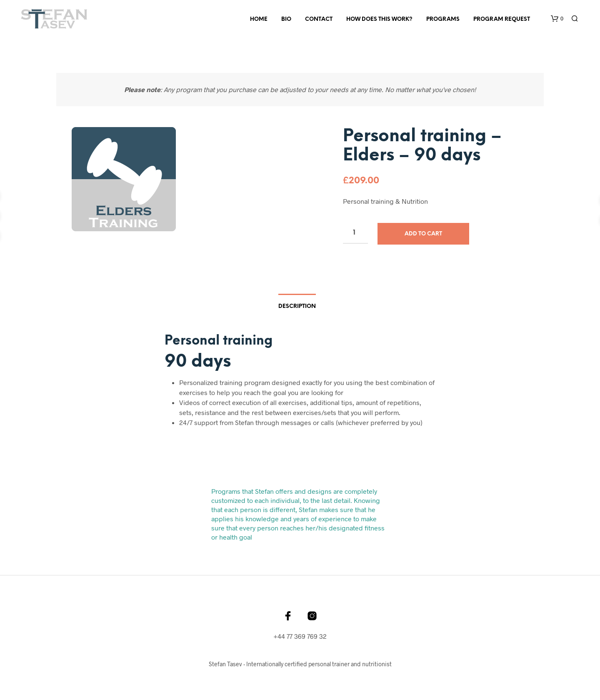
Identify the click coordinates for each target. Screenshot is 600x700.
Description (297, 306)
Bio (286, 19)
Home (259, 19)
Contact (319, 19)
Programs (443, 19)
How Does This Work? (379, 19)
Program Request (502, 19)
